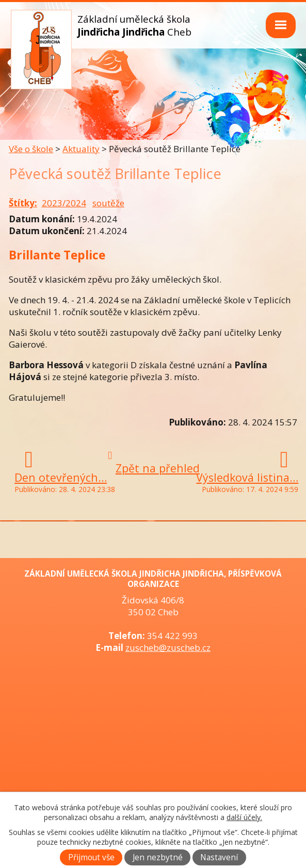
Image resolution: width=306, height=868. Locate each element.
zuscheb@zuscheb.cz (168, 648)
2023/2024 (64, 203)
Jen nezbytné (158, 857)
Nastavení (219, 857)
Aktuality (81, 149)
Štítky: (23, 203)
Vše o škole (31, 149)
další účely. (244, 817)
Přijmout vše (91, 857)
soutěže (108, 203)
